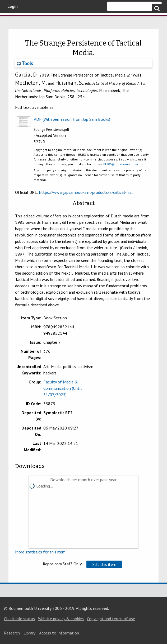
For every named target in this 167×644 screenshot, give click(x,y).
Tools (25, 63)
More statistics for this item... (42, 552)
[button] (104, 564)
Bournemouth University (32, 22)
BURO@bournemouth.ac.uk (123, 164)
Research (12, 633)
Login (13, 6)
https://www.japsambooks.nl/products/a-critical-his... (87, 192)
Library (29, 633)
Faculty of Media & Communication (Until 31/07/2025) (62, 388)
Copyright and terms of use (111, 619)
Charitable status (19, 619)
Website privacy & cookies (61, 619)
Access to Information (59, 633)
